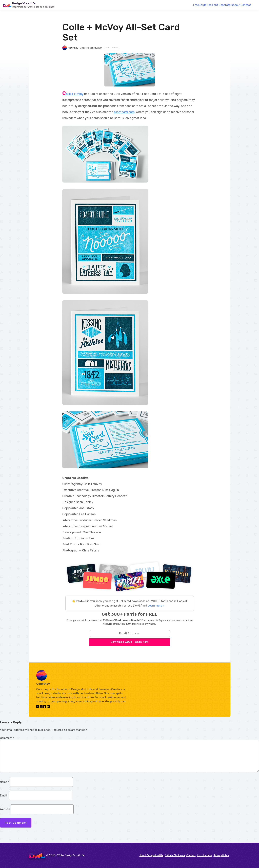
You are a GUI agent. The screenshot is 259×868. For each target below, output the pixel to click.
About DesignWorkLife (151, 855)
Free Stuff (200, 5)
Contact (246, 5)
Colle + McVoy (73, 94)
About (237, 5)
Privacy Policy (221, 855)
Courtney (73, 48)
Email (4, 796)
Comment (7, 738)
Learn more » (156, 606)
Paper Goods (112, 48)
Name (5, 782)
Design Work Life (24, 3)
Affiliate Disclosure (175, 855)
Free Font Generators (219, 5)
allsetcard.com (124, 112)
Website (5, 809)
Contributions (205, 855)
